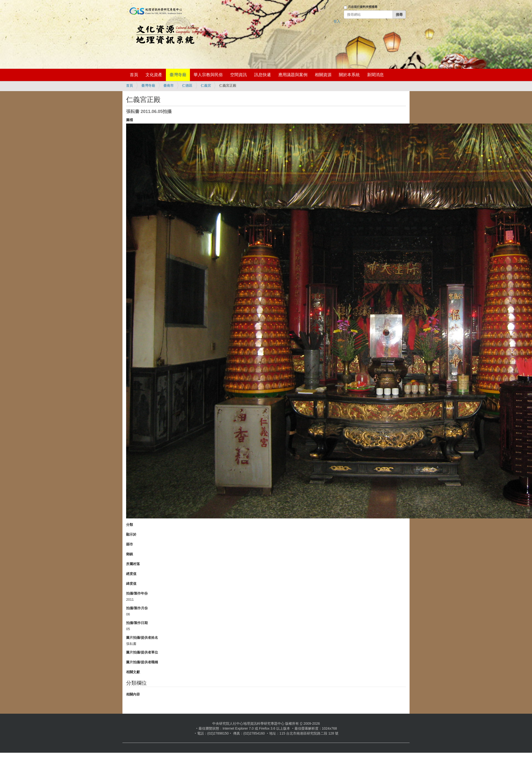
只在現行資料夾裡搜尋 (363, 7)
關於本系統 (349, 75)
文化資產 (154, 75)
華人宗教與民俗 (208, 75)
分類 (130, 525)
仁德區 (187, 85)
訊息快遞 (263, 75)
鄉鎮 (130, 554)
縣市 (130, 544)
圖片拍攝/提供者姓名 (142, 638)
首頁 (134, 75)
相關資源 (323, 75)
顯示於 (131, 534)
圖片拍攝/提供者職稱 (142, 662)
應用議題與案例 (293, 75)
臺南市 (169, 85)
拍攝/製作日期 (137, 623)
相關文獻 (133, 672)
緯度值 (131, 584)
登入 (337, 21)
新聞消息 (375, 75)
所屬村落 (133, 564)
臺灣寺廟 (178, 75)
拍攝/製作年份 (137, 593)
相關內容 (133, 694)
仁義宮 (206, 85)
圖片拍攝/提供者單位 (142, 652)
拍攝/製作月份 (137, 608)
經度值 (131, 574)
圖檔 (130, 120)
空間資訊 (239, 75)
